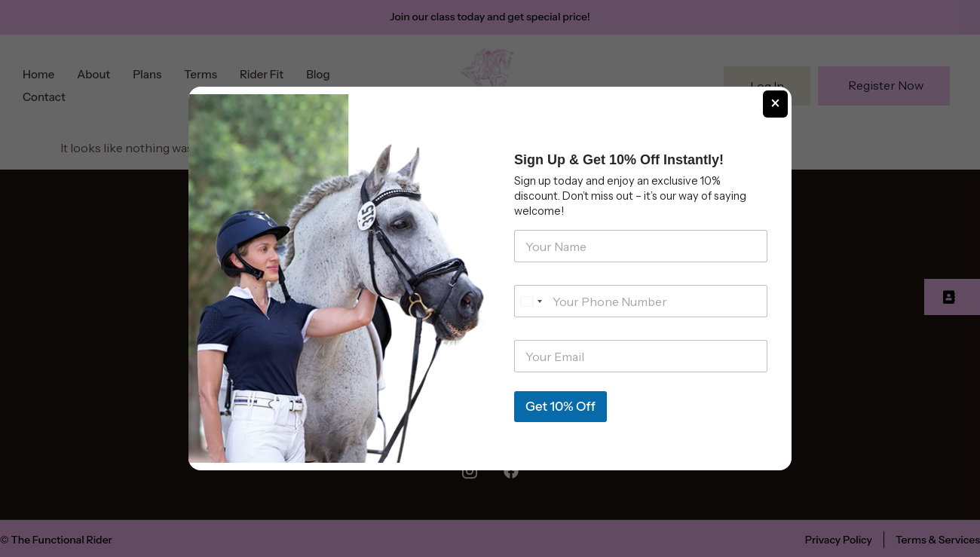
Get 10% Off (560, 406)
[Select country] (531, 301)
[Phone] (641, 301)
